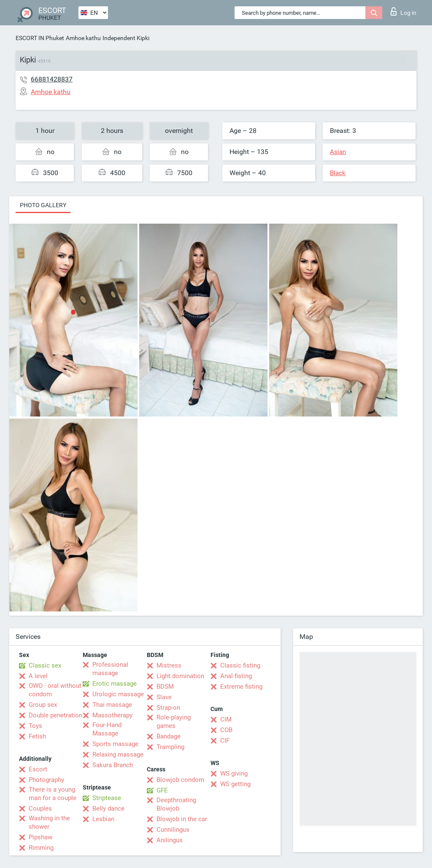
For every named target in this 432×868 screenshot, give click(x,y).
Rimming (41, 848)
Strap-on (168, 708)
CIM (226, 719)
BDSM (165, 687)
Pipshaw (40, 837)
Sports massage (115, 744)
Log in (404, 11)
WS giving (234, 773)
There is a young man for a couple (53, 794)
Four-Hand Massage (107, 729)
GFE (162, 790)
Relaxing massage (118, 754)
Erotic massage (115, 684)
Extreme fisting (241, 687)
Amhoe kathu (83, 38)
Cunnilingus (173, 830)
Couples (40, 809)
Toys (35, 726)
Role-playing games (174, 722)
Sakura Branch (113, 765)
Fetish (37, 736)
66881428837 (52, 79)
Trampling (170, 747)
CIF (225, 741)
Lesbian (103, 819)
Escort (38, 769)
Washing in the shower (49, 822)
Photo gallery (43, 205)
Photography (46, 780)
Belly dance (108, 809)
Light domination (180, 676)
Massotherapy (112, 715)
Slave (164, 697)
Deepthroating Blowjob (176, 804)
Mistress (169, 665)
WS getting (235, 784)
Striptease (107, 798)
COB (226, 730)
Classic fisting (240, 665)
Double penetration (55, 715)
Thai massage (112, 705)
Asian (338, 152)
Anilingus (170, 840)
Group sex (43, 705)
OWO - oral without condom (55, 690)
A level (38, 676)
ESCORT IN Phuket (40, 38)
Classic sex (45, 665)
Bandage (169, 736)
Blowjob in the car (182, 819)
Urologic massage (118, 694)
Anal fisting (236, 676)
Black (338, 173)
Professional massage (110, 669)
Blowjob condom (180, 780)
